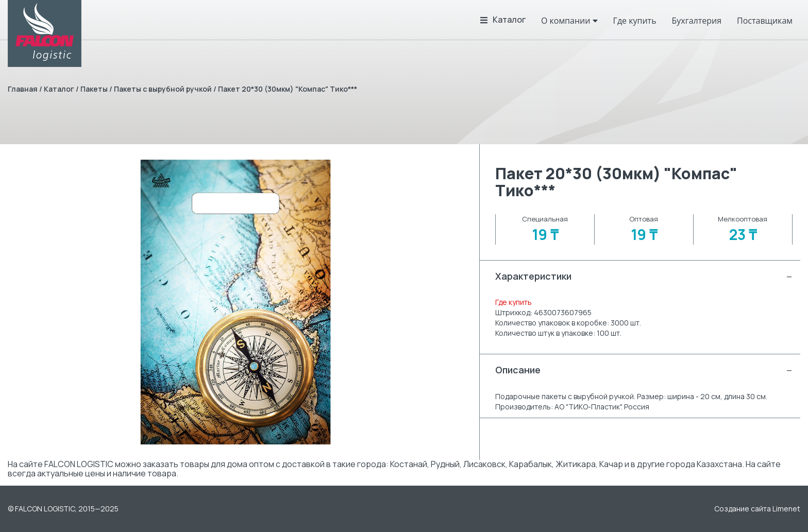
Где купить (514, 302)
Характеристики (644, 276)
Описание (644, 370)
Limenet (786, 509)
